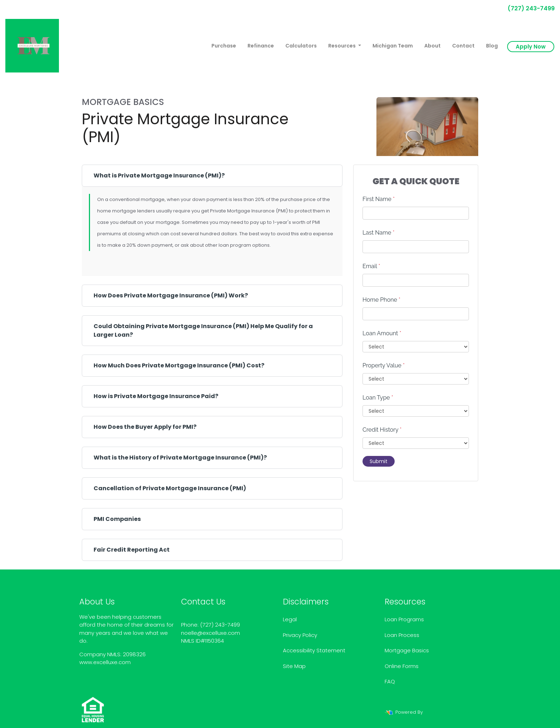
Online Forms (402, 666)
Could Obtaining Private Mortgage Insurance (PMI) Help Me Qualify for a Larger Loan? (203, 330)
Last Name (379, 233)
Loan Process (402, 635)
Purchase (224, 46)
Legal (290, 619)
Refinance (261, 46)
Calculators (301, 46)
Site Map (294, 666)
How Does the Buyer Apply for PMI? (145, 427)
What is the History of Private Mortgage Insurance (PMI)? (180, 458)
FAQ (390, 681)
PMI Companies (117, 519)
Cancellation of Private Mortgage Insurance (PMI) (170, 488)
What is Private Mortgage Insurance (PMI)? (159, 175)
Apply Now (531, 47)
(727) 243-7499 (528, 8)
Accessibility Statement (314, 650)
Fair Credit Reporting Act (132, 550)
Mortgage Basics (407, 650)
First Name (379, 199)
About (432, 46)
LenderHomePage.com (451, 712)
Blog (492, 46)
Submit (379, 461)
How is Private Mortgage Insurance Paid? (156, 396)
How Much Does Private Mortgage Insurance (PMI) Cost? (179, 365)
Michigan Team (393, 46)
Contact (463, 46)
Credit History (382, 430)
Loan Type (378, 398)
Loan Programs (404, 619)
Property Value (384, 365)
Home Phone (381, 300)
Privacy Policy (300, 635)
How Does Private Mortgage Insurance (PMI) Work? (171, 295)
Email (371, 266)
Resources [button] (342, 46)
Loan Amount (382, 333)
